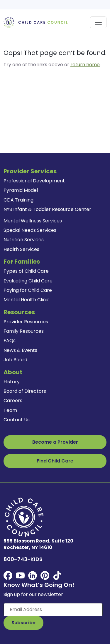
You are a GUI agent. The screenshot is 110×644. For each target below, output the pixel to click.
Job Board (15, 360)
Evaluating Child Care (28, 281)
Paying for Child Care (28, 290)
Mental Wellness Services (33, 221)
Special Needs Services (30, 230)
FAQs (10, 341)
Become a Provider (55, 442)
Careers (13, 401)
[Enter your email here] (53, 610)
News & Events (20, 350)
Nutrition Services (24, 240)
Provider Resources (26, 322)
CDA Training (18, 200)
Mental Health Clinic (27, 300)
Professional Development (34, 181)
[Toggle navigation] (98, 22)
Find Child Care (55, 461)
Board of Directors (25, 391)
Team (10, 410)
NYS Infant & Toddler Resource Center (47, 209)
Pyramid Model (21, 190)
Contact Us (17, 420)
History (12, 382)
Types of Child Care (26, 271)
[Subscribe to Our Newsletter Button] (23, 623)
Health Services (21, 249)
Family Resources (24, 331)
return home (85, 65)
